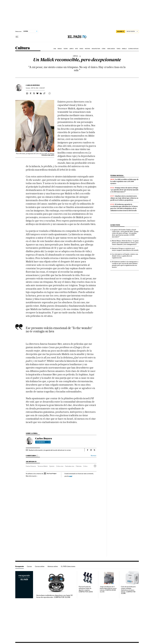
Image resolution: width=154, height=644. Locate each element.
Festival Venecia (31, 466)
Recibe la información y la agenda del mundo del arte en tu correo (50, 450)
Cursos (29, 566)
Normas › (94, 456)
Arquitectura (96, 49)
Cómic (104, 49)
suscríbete (121, 31)
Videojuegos (111, 49)
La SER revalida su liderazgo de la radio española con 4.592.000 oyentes (124, 181)
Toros (118, 49)
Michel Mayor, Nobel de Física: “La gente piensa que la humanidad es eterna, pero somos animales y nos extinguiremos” (125, 243)
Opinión (52, 466)
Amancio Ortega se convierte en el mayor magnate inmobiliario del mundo (125, 249)
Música (60, 49)
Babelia (124, 49)
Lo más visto (115, 225)
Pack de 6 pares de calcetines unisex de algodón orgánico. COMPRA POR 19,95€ (86, 589)
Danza (81, 49)
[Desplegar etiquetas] (95, 466)
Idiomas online (53, 566)
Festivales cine (70, 466)
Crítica (85, 466)
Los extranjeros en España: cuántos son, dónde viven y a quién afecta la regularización (125, 256)
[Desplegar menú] (17, 37)
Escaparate (20, 566)
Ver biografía (43, 442)
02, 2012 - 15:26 (38, 88)
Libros (71, 49)
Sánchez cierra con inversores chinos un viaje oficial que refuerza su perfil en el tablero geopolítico (124, 198)
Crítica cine (60, 466)
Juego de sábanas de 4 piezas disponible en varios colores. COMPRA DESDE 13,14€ (108, 589)
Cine (55, 49)
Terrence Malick (43, 466)
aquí (71, 476)
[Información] (80, 56)
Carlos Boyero (33, 85)
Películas (79, 466)
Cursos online (40, 566)
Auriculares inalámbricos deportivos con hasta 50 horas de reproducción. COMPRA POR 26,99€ (54, 596)
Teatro (66, 49)
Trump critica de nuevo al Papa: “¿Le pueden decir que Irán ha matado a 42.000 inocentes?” (124, 190)
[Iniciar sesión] (132, 32)
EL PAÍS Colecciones (68, 566)
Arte (76, 49)
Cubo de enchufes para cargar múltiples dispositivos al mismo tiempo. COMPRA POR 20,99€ (128, 590)
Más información (32, 476)
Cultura (23, 48)
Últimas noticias (133, 49)
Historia (87, 49)
